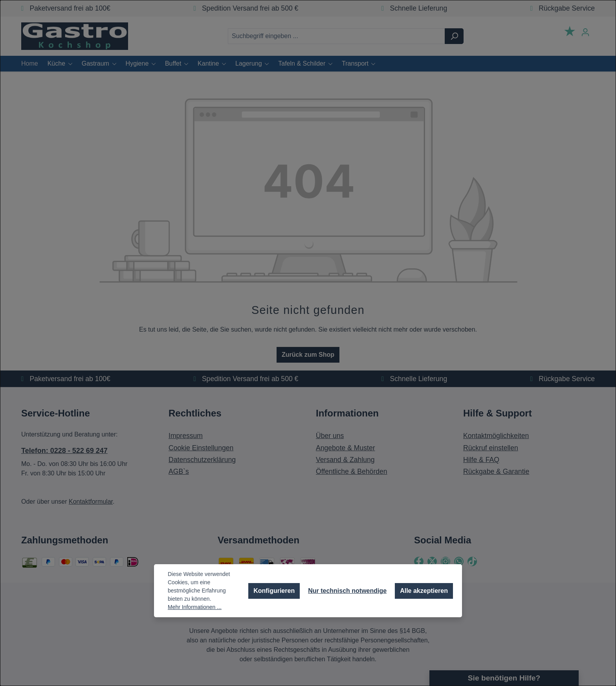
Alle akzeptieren (424, 591)
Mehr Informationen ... (195, 607)
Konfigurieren (274, 591)
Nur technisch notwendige (347, 591)
